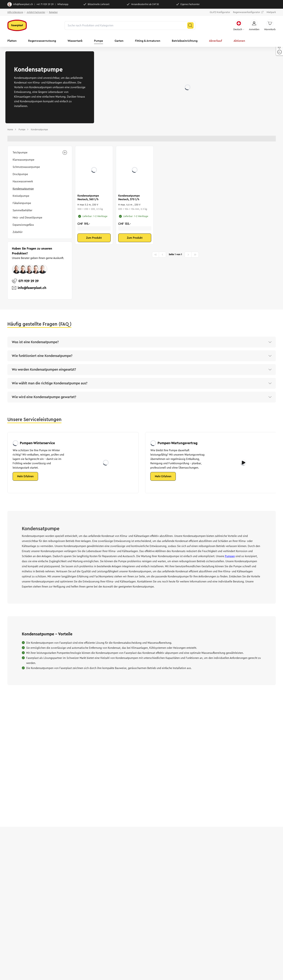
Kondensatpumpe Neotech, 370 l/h (129, 198)
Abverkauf (215, 41)
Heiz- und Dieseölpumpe (27, 218)
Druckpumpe (20, 174)
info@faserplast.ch (20, 4)
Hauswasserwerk (23, 181)
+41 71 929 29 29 (45, 4)
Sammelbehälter (22, 210)
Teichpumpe (40, 153)
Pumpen (230, 556)
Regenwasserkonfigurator (248, 12)
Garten (119, 41)
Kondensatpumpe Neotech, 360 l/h (88, 198)
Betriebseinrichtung (185, 41)
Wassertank (75, 41)
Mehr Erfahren (25, 476)
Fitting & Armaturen (148, 41)
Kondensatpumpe (23, 189)
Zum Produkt (94, 238)
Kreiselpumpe (21, 196)
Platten (12, 41)
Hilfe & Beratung (15, 12)
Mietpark (271, 12)
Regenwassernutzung (42, 41)
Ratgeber (53, 12)
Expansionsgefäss (23, 225)
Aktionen (239, 41)
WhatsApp (63, 4)
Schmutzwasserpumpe (26, 167)
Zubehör (18, 232)
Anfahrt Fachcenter (36, 12)
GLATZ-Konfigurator (220, 12)
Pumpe (99, 41)
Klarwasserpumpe (23, 160)
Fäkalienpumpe (22, 203)
